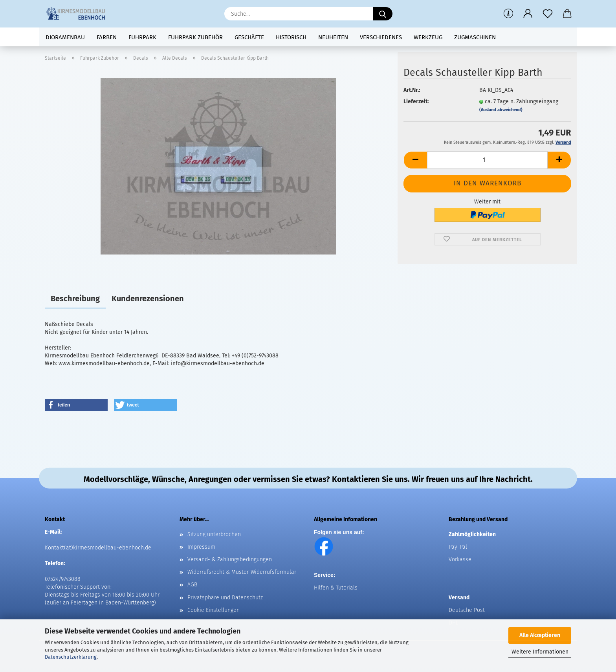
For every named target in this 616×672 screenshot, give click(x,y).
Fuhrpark (142, 37)
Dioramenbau (65, 37)
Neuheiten (333, 37)
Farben (107, 37)
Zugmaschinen (475, 37)
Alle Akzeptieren (540, 635)
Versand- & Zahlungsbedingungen (230, 559)
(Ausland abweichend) (501, 110)
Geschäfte (249, 37)
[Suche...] (383, 14)
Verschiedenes (381, 37)
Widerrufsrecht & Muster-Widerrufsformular (242, 572)
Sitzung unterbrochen (214, 534)
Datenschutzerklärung (71, 657)
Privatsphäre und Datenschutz (225, 598)
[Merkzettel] (548, 14)
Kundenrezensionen (148, 298)
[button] (528, 14)
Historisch (291, 37)
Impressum (201, 547)
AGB (192, 585)
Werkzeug (428, 37)
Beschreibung (75, 298)
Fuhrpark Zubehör (195, 37)
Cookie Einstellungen (214, 610)
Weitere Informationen (540, 652)
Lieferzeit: (416, 102)
